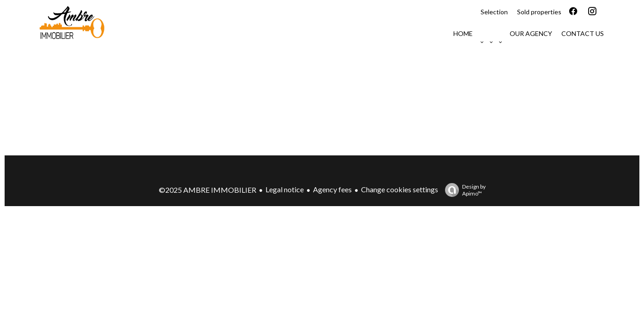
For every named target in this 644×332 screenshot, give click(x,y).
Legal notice (285, 189)
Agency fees (332, 189)
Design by (463, 190)
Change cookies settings (400, 189)
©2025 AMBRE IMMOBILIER (208, 190)
